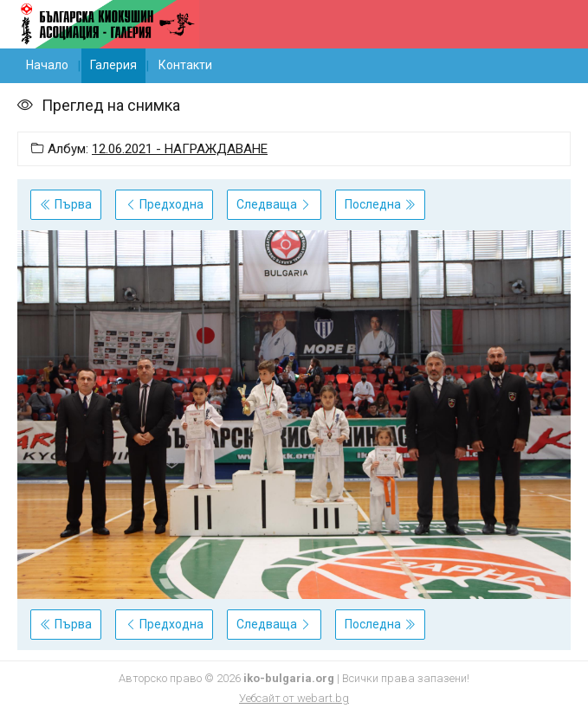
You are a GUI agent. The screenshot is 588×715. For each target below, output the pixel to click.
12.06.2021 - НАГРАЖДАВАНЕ (180, 149)
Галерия (113, 65)
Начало (47, 65)
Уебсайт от (294, 698)
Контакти (185, 65)
